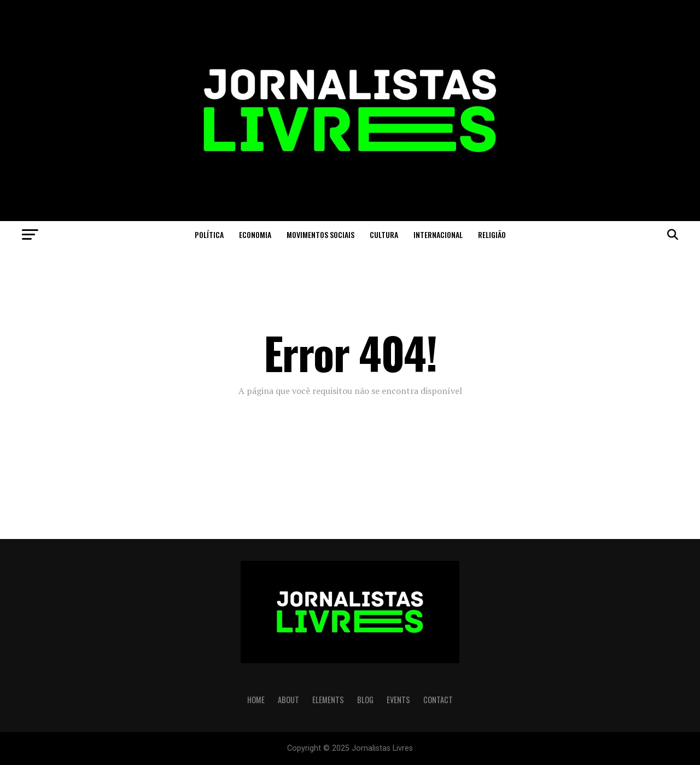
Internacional (438, 234)
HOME (256, 700)
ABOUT (288, 700)
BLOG (365, 700)
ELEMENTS (328, 700)
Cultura (384, 234)
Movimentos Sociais (320, 234)
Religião (492, 234)
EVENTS (398, 700)
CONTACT (438, 700)
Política (209, 234)
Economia (255, 234)
